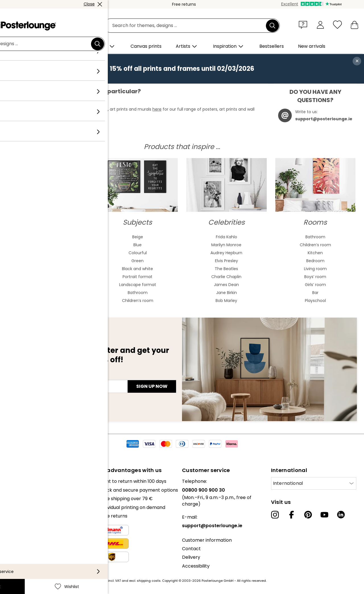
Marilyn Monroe (226, 245)
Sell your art (18, 522)
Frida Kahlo (227, 237)
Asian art (49, 253)
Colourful (138, 253)
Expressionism (49, 285)
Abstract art (49, 237)
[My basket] (354, 25)
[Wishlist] (337, 25)
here (157, 109)
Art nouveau (49, 261)
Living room (315, 269)
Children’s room (138, 301)
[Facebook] (291, 515)
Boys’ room (315, 277)
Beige (138, 237)
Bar (315, 293)
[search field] (188, 26)
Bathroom (138, 293)
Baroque (49, 277)
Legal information (24, 562)
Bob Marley (226, 301)
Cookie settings (21, 553)
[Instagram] (275, 515)
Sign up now (152, 386)
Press (10, 513)
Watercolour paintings (49, 245)
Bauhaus (49, 269)
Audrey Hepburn (226, 253)
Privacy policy (20, 545)
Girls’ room (315, 285)
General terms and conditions (38, 536)
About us (14, 481)
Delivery (191, 557)
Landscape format (138, 285)
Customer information (207, 540)
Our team (15, 490)
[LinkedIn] (341, 515)
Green (137, 261)
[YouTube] (324, 515)
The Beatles (226, 269)
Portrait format (137, 277)
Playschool (315, 301)
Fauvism (49, 301)
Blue (137, 245)
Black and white (137, 269)
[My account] (320, 25)
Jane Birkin (227, 293)
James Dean (226, 285)
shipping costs (149, 581)
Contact (191, 549)
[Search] (272, 26)
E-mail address (29, 376)
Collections (17, 499)
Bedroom (315, 261)
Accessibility (196, 566)
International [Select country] (288, 483)
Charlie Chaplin (226, 277)
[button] (304, 24)
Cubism (49, 293)
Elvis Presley (227, 261)
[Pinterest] (308, 515)
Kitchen (315, 253)
